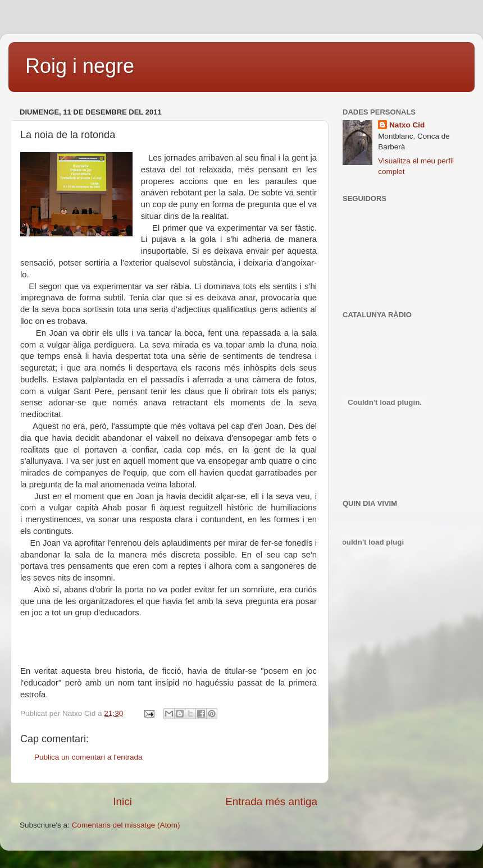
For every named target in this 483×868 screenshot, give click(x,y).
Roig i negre (80, 66)
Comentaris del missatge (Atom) (126, 825)
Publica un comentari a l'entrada (88, 757)
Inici (122, 801)
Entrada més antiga (271, 801)
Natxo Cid (407, 125)
